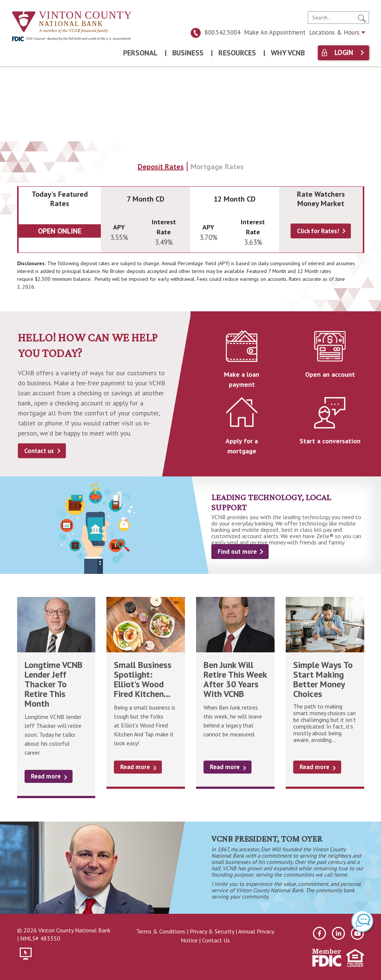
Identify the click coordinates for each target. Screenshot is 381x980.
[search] (338, 17)
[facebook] (319, 933)
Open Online (60, 231)
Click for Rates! (318, 231)
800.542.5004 (215, 32)
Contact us (39, 451)
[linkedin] (338, 933)
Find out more (237, 552)
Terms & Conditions (161, 931)
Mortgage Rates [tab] (217, 167)
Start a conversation (330, 441)
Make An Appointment (275, 32)
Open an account (330, 374)
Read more (46, 776)
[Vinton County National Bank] (71, 23)
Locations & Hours (337, 32)
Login (344, 53)
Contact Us (216, 940)
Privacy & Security (212, 931)
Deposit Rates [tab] (161, 167)
